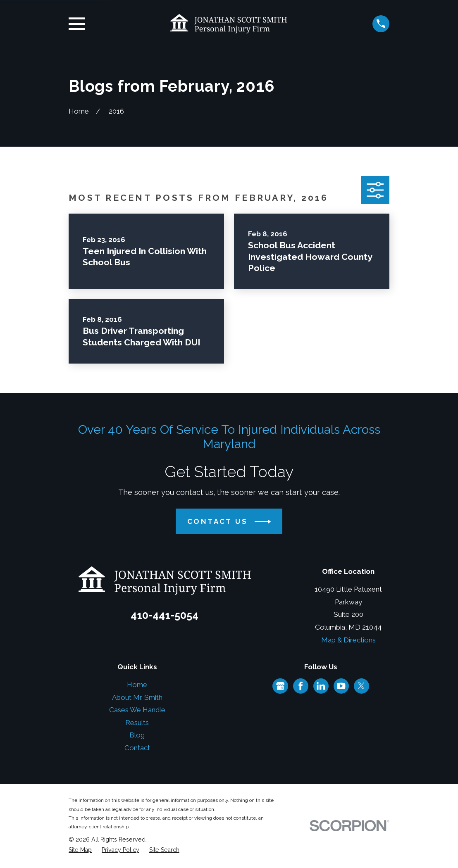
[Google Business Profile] (280, 686)
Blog (137, 735)
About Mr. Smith (137, 697)
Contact (137, 748)
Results (137, 723)
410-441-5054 (165, 615)
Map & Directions (348, 640)
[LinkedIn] (321, 686)
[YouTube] (341, 686)
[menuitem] (80, 850)
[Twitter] (361, 686)
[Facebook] (301, 686)
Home (137, 685)
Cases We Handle (137, 710)
